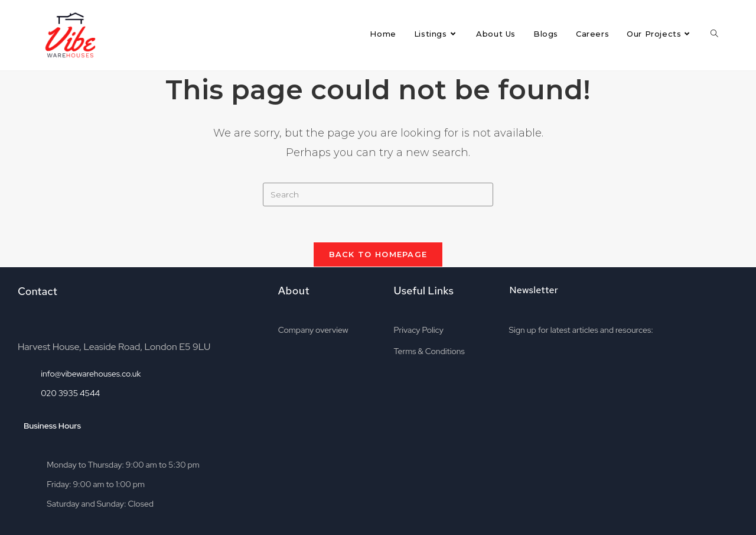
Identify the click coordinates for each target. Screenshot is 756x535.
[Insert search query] (378, 194)
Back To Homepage (378, 254)
